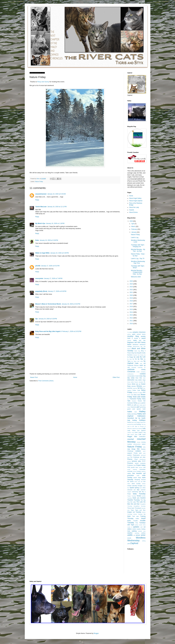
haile (136, 412)
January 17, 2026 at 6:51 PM (50, 266)
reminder (130, 471)
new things (131, 449)
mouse (139, 442)
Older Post (116, 377)
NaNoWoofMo (137, 444)
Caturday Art (142, 367)
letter (136, 435)
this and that (135, 504)
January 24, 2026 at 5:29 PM (48, 319)
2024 (131, 284)
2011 (131, 321)
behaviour (136, 344)
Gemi (129, 405)
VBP (141, 527)
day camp (131, 378)
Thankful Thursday (134, 500)
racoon (141, 467)
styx (138, 490)
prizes (137, 463)
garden (143, 403)
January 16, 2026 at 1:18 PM (55, 223)
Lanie (136, 432)
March (134, 226)
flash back (137, 395)
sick (144, 481)
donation (141, 382)
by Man (130, 359)
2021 (131, 292)
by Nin (135, 359)
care (141, 363)
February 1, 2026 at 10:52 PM (72, 331)
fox (128, 399)
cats (129, 367)
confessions (130, 374)
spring (137, 488)
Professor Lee (132, 465)
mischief (131, 439)
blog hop (134, 353)
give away (140, 405)
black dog (137, 351)
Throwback (138, 508)
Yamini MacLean (41, 207)
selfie (138, 476)
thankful (143, 498)
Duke (37, 240)
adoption (136, 332)
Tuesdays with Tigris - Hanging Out (138, 246)
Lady (144, 428)
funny (135, 403)
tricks (129, 521)
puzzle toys (134, 467)
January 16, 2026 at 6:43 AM (57, 194)
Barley (143, 342)
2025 (131, 281)
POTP (144, 461)
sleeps (144, 484)
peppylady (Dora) (41, 291)
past (144, 453)
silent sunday (136, 484)
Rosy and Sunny (43, 82)
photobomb (143, 459)
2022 (131, 290)
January (134, 232)
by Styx (140, 359)
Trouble (136, 521)
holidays (142, 420)
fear (141, 388)
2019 (131, 298)
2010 (131, 324)
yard (129, 544)
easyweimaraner (41, 194)
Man (136, 437)
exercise (130, 388)
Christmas (131, 372)
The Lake (140, 502)
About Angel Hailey (135, 198)
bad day (142, 340)
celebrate (131, 369)
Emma (139, 386)
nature (144, 444)
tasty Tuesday (139, 494)
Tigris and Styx (140, 510)
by (145, 355)
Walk (129, 531)
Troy (137, 523)
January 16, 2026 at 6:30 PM (59, 253)
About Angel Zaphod (136, 201)
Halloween (141, 416)
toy (145, 514)
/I (128, 332)
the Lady (133, 502)
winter (143, 535)
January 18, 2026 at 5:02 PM (71, 304)
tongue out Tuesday (134, 512)
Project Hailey (141, 465)
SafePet (143, 471)
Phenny (130, 459)
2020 (131, 295)
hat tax (138, 418)
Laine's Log (131, 432)
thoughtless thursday (140, 506)
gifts (135, 405)
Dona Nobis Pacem (133, 382)
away (135, 340)
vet (145, 527)
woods (129, 538)
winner (138, 535)
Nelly (144, 447)
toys (129, 516)
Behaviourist (136, 346)
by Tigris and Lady (137, 361)
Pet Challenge (135, 457)
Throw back (131, 508)
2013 (131, 315)
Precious (130, 463)
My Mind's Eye (40, 223)
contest (143, 374)
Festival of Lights (138, 393)
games (139, 403)
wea (144, 531)
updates (136, 527)
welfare (143, 533)
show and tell (138, 482)
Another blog (133, 336)
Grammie (133, 407)
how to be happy (136, 422)
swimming (135, 492)
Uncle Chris (142, 525)
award (144, 338)
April (133, 224)
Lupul (144, 434)
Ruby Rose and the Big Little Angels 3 (48, 331)
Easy (129, 386)
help (129, 420)
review (139, 471)
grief (138, 407)
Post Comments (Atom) (46, 381)
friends (140, 401)
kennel (140, 428)
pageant (130, 453)
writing (144, 541)
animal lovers (141, 334)
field (132, 395)
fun (145, 401)
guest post (131, 409)
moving (143, 442)
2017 (131, 304)
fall (139, 388)
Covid (137, 376)
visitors (134, 529)
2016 (131, 307)
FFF (144, 392)
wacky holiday (141, 529)
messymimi (39, 278)
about (131, 332)
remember (142, 469)
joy (137, 428)
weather (130, 533)
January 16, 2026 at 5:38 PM (49, 240)
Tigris (132, 510)
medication (142, 437)
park (140, 453)
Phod (136, 459)
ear (140, 384)
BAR (139, 342)
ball (136, 342)
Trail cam (136, 516)
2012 (131, 318)
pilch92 (38, 266)
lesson (132, 435)
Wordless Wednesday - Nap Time (138, 262)
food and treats (139, 397)
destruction (131, 380)
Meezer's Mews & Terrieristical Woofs (48, 304)
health (144, 418)
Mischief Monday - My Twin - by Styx (138, 250)
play (139, 461)
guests (139, 409)
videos (130, 529)
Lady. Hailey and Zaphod (136, 430)
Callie (137, 363)
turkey (137, 525)
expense (135, 388)
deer (144, 378)
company (143, 372)
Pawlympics (136, 455)
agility (134, 334)
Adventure (142, 332)
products (143, 463)
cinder (138, 372)
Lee (129, 434)
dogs (144, 380)
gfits (132, 405)
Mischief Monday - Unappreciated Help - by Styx (137, 272)
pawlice (130, 455)
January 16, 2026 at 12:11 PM (57, 207)
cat (145, 363)
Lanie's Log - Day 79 (138, 259)
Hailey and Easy (132, 414)
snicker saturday (132, 486)
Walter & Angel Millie (43, 253)
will (134, 535)
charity (143, 370)
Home (75, 377)
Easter (143, 384)
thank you (136, 498)
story (144, 488)
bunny (142, 355)
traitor (137, 518)
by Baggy (130, 357)
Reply (37, 200)
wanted (140, 531)
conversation (131, 376)
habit (144, 409)
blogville (139, 353)
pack (144, 451)
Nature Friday (39, 181)
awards (129, 340)
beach (129, 344)
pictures (134, 461)
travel (143, 518)
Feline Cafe (136, 390)
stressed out (131, 490)
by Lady (137, 357)
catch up (143, 365)
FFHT (129, 395)
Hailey (142, 411)
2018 (131, 301)
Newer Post (34, 377)
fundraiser (130, 403)
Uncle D (130, 527)
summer (143, 490)
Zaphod (134, 543)
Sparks (132, 488)
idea (136, 426)
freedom (134, 401)
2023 (131, 287)
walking (134, 531)
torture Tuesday (138, 514)
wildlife (130, 535)
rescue (135, 471)
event (144, 386)
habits (130, 412)
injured (134, 428)
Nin (138, 449)
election (134, 386)
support (129, 492)
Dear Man (139, 378)
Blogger (96, 633)
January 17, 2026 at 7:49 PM (53, 278)
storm (141, 488)
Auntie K (137, 338)
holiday (135, 420)
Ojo (37, 319)
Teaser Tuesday (132, 496)
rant (144, 467)
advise (129, 334)
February (134, 229)
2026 (131, 221)
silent (129, 484)
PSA (129, 467)
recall (129, 469)
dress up (135, 384)
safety (129, 473)
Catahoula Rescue (133, 365)
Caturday (134, 367)
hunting (139, 424)
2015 (131, 309)
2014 (131, 312)
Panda (136, 453)
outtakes (138, 451)
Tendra (139, 496)
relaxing (135, 469)
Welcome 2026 (136, 277)
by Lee (143, 357)
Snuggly (140, 486)
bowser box (136, 355)
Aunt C (130, 338)
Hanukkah (131, 418)
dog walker (139, 380)
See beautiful (137, 473)
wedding (137, 533)
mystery (130, 444)
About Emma (133, 212)
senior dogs (137, 477)
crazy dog (142, 376)
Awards (132, 210)
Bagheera (131, 342)
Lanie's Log (135, 237)
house (129, 422)
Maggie (130, 437)
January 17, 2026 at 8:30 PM (57, 291)
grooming (143, 407)
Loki (140, 434)
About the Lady (134, 207)
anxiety (143, 336)
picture (129, 461)
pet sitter (143, 457)
